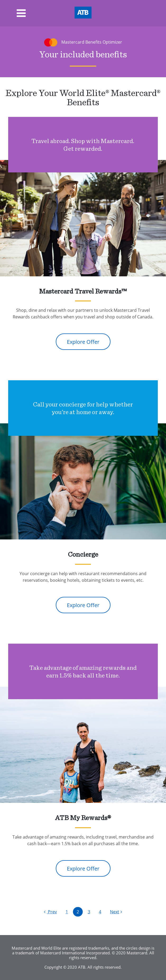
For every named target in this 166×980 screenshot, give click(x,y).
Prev (50, 912)
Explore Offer (83, 342)
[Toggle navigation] (13, 13)
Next (116, 912)
